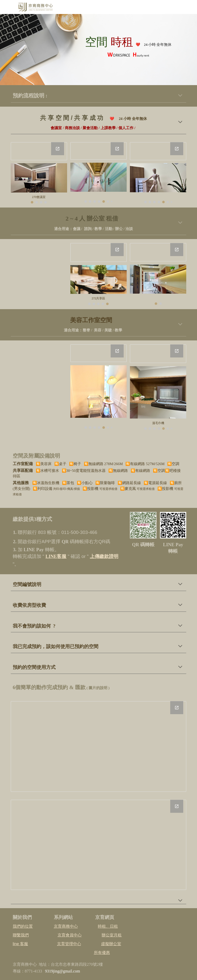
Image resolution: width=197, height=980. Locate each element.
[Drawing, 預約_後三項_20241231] (99, 845)
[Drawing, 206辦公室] (158, 252)
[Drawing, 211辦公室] (98, 252)
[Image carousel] (39, 183)
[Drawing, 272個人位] (158, 151)
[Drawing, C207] (98, 353)
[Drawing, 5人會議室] (39, 151)
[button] (180, 96)
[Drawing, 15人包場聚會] (98, 151)
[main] (128, 50)
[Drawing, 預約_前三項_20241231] (99, 746)
